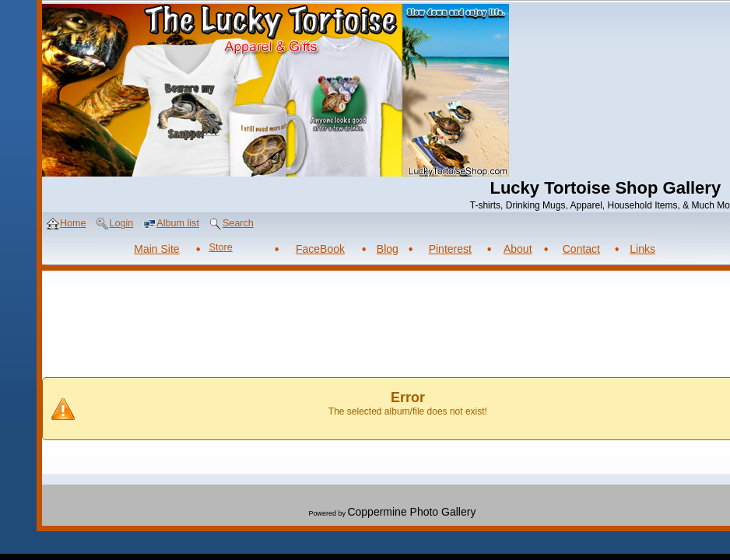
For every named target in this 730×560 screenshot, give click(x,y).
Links (642, 249)
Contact (581, 249)
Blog (388, 249)
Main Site (156, 249)
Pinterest (450, 249)
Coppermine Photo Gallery (411, 512)
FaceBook (320, 249)
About (518, 249)
